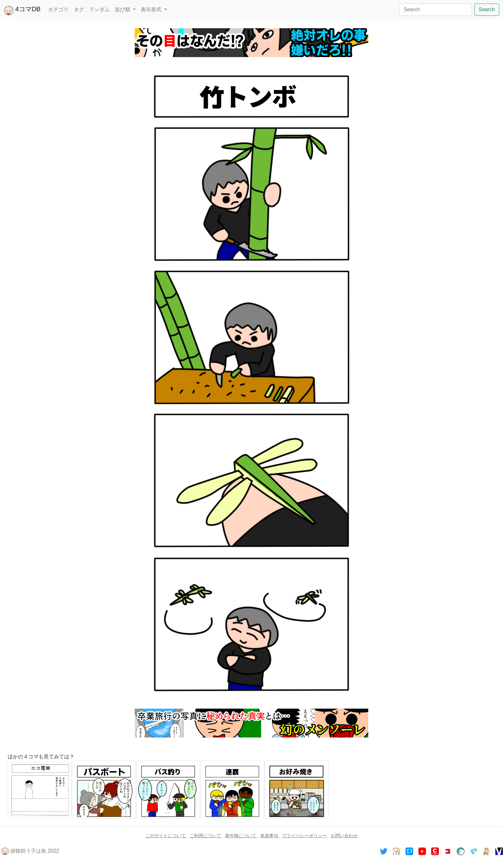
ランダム (99, 9)
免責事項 (270, 836)
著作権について (241, 836)
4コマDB (22, 10)
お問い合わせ (344, 836)
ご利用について (206, 836)
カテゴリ (58, 9)
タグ (79, 9)
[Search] (436, 10)
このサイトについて (166, 836)
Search (487, 9)
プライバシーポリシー (305, 836)
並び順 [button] (123, 9)
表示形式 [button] (152, 9)
